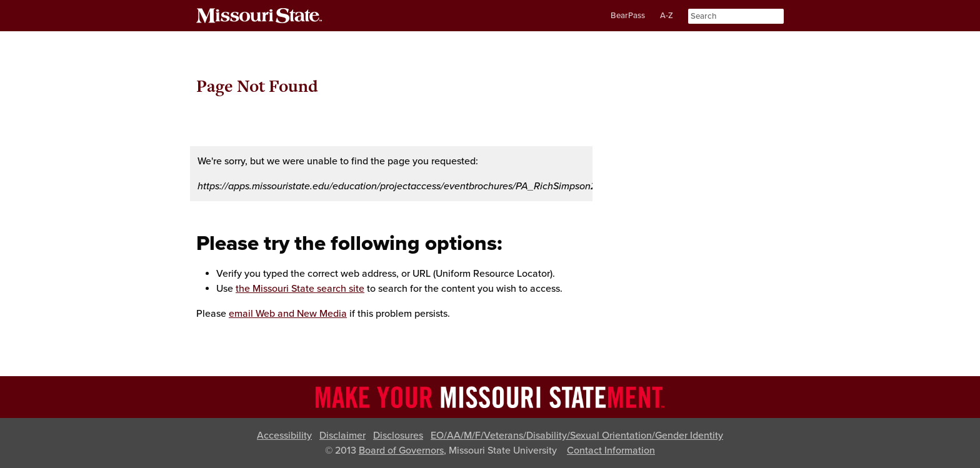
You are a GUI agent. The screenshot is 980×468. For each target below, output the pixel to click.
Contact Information (611, 451)
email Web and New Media (288, 314)
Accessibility (284, 436)
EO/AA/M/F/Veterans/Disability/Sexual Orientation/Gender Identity (577, 436)
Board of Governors (401, 451)
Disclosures (398, 436)
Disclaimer (342, 436)
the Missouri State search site (300, 289)
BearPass (628, 16)
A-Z (667, 16)
